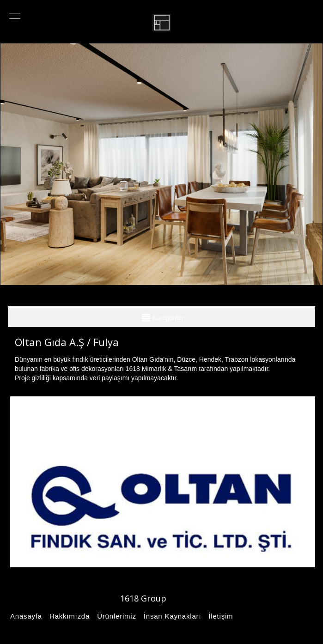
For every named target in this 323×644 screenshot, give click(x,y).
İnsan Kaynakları (171, 616)
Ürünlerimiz (115, 616)
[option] (161, 164)
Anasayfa (25, 616)
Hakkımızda (68, 616)
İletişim (219, 616)
